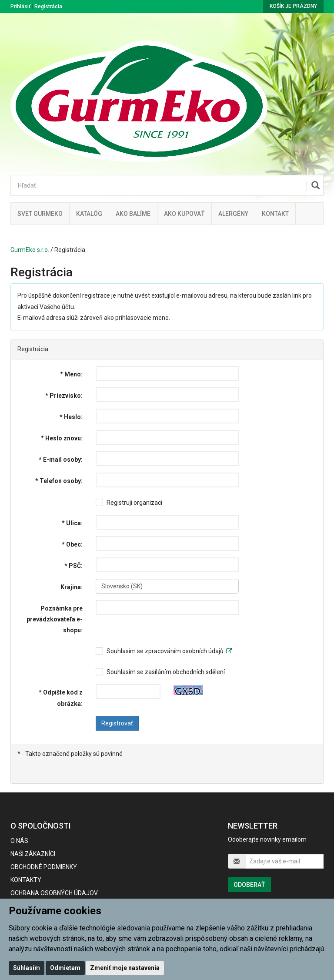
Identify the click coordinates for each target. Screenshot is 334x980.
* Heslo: (71, 417)
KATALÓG (89, 214)
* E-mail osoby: (61, 460)
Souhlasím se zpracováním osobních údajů (169, 651)
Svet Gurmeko (40, 214)
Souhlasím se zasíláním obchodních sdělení (166, 672)
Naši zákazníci (33, 854)
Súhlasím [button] (27, 968)
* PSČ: (73, 566)
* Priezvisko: (64, 396)
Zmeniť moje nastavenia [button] (125, 968)
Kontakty (26, 880)
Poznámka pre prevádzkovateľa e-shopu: (55, 619)
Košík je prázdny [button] (293, 6)
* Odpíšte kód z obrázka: (61, 698)
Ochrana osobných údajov (54, 893)
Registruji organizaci (134, 503)
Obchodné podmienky (44, 867)
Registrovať (117, 723)
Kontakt (275, 214)
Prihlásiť (20, 7)
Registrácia (48, 7)
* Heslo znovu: (62, 438)
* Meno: (71, 374)
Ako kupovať (184, 214)
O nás (19, 841)
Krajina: (72, 587)
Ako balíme (133, 214)
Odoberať (249, 885)
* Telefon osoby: (59, 481)
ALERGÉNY (233, 214)
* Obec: (72, 544)
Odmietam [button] (65, 968)
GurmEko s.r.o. (30, 250)
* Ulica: (72, 523)
